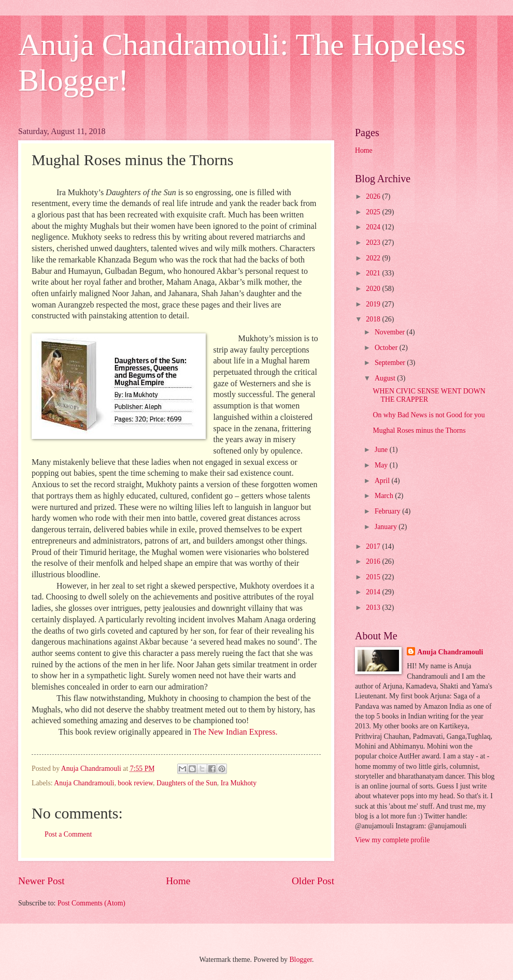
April (383, 481)
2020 (374, 289)
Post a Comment (68, 834)
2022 (374, 258)
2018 (374, 319)
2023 (374, 243)
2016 (374, 561)
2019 (374, 304)
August (386, 378)
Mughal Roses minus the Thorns (419, 430)
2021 (374, 273)
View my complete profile (392, 840)
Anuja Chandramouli (84, 783)
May (382, 465)
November (391, 332)
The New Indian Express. (236, 732)
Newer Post (41, 881)
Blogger (301, 960)
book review (135, 783)
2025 (374, 212)
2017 (374, 546)
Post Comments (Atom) (91, 903)
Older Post (313, 881)
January (387, 527)
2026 (374, 196)
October (387, 348)
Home (178, 881)
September (391, 363)
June (382, 450)
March (385, 496)
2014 (374, 592)
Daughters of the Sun (187, 783)
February (388, 511)
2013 (374, 608)
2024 (374, 227)
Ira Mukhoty (239, 783)
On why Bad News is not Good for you (429, 415)
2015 (374, 577)
